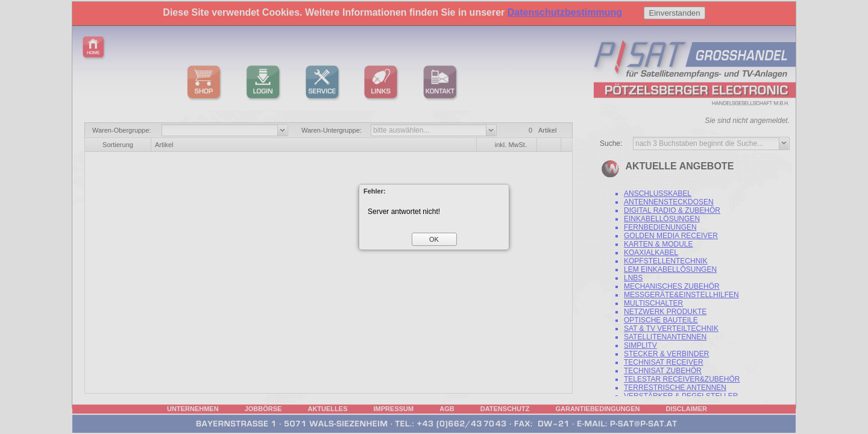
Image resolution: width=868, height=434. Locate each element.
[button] (434, 239)
